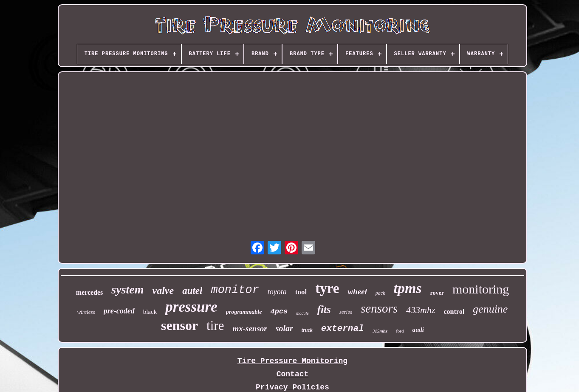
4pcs (279, 312)
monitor (235, 290)
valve (163, 290)
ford (400, 331)
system (127, 289)
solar (284, 328)
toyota (277, 292)
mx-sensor (250, 329)
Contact (293, 374)
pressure (191, 307)
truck (307, 330)
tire (215, 326)
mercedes (90, 292)
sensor (179, 325)
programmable (244, 312)
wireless (86, 312)
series (346, 312)
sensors (379, 308)
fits (324, 309)
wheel (357, 292)
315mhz (380, 331)
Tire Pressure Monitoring (292, 361)
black (150, 312)
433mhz (421, 310)
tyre (327, 288)
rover (437, 293)
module (302, 313)
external (343, 329)
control (454, 312)
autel (192, 291)
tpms (407, 288)
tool (301, 292)
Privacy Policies (292, 387)
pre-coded (119, 311)
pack (380, 293)
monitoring (481, 289)
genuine (490, 309)
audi (418, 330)
